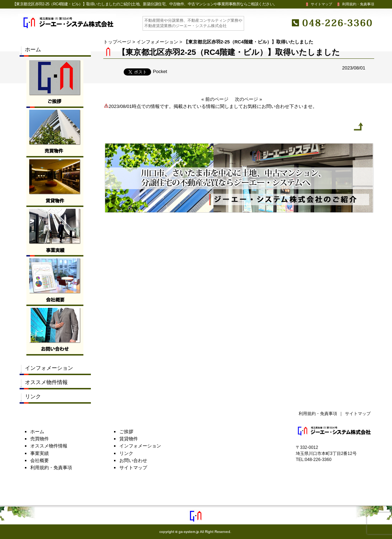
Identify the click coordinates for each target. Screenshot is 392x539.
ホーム (33, 49)
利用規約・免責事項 (355, 4)
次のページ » (248, 99)
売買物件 (40, 439)
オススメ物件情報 (46, 382)
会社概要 (40, 460)
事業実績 (40, 453)
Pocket (160, 71)
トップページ (117, 42)
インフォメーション (157, 42)
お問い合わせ (133, 460)
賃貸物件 (129, 439)
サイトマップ (318, 4)
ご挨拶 (126, 432)
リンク (33, 396)
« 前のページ (215, 99)
